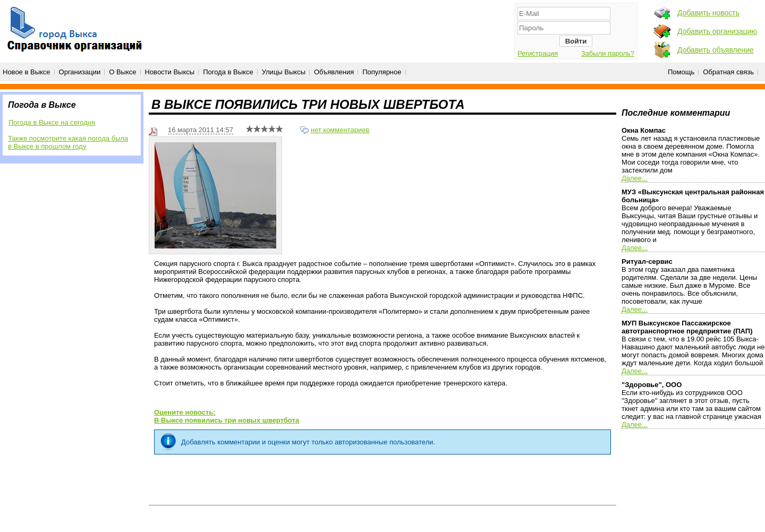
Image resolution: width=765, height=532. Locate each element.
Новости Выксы (170, 72)
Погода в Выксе (228, 72)
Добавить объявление (716, 50)
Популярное (382, 72)
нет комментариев (340, 130)
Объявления (334, 72)
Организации (80, 72)
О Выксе (122, 72)
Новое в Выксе (27, 72)
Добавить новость (708, 13)
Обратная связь (728, 72)
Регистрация (538, 53)
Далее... (635, 178)
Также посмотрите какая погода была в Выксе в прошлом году (68, 142)
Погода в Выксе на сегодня (52, 122)
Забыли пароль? (608, 53)
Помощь (681, 72)
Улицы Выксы (284, 72)
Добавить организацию (717, 31)
